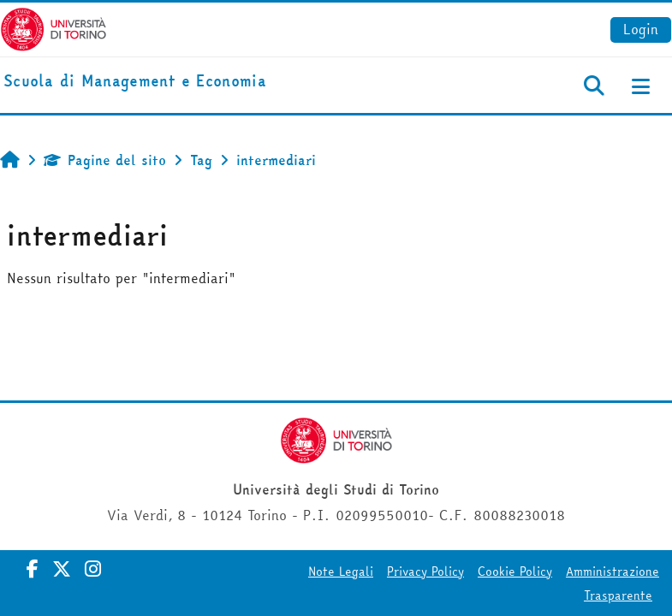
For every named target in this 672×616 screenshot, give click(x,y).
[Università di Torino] (54, 27)
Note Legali (341, 572)
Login (641, 29)
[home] (135, 82)
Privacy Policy (425, 572)
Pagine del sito (105, 160)
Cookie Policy (515, 572)
